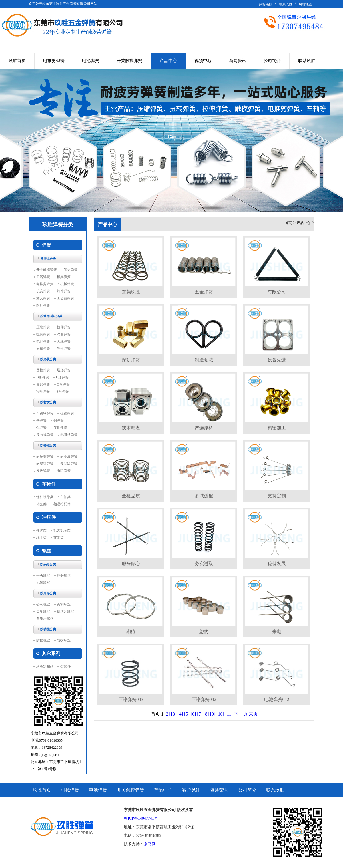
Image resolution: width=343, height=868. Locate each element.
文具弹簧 (43, 298)
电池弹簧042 (277, 699)
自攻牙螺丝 (45, 619)
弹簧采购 (266, 4)
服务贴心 (131, 564)
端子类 (41, 537)
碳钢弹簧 (67, 413)
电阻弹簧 (64, 471)
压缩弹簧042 (204, 699)
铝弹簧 (41, 428)
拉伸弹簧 (64, 327)
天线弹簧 (64, 341)
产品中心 (168, 61)
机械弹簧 (67, 284)
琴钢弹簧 (60, 428)
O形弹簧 (63, 384)
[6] (193, 714)
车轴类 (65, 497)
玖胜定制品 (45, 666)
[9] (213, 714)
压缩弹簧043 (131, 699)
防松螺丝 (43, 640)
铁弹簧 (41, 420)
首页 (288, 223)
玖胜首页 (17, 61)
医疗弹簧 (43, 305)
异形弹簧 (64, 349)
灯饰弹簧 (64, 291)
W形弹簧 (43, 392)
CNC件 (66, 666)
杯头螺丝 (64, 575)
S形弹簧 (63, 392)
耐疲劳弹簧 (45, 456)
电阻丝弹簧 (69, 435)
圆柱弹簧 (43, 370)
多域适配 (204, 496)
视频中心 (203, 61)
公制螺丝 (43, 604)
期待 (131, 632)
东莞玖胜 (131, 292)
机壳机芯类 (62, 530)
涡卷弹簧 (64, 334)
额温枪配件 (62, 504)
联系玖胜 (286, 4)
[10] (220, 714)
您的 (204, 632)
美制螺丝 (43, 611)
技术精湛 (131, 428)
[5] (187, 714)
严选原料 (204, 428)
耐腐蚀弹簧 (45, 464)
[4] (180, 714)
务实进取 (204, 564)
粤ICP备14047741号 (141, 818)
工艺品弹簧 (65, 298)
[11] (229, 714)
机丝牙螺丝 (65, 611)
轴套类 (41, 504)
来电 (277, 632)
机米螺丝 (43, 583)
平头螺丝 (43, 575)
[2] (167, 714)
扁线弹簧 (43, 349)
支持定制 (277, 496)
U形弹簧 (62, 377)
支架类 (59, 537)
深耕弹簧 (131, 360)
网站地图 (305, 4)
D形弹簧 (43, 377)
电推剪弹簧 (54, 61)
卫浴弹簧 (43, 277)
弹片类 (41, 530)
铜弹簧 (59, 420)
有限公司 (277, 292)
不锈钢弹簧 (45, 413)
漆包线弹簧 (45, 435)
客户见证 (191, 790)
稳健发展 (277, 564)
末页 (253, 714)
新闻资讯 (238, 61)
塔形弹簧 (64, 370)
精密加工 (277, 428)
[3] (174, 714)
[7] (200, 714)
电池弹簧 (91, 61)
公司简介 (272, 61)
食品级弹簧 (69, 464)
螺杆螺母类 (45, 497)
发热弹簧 (43, 471)
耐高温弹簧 (69, 456)
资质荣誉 (219, 790)
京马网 (150, 844)
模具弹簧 (64, 277)
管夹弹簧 (71, 270)
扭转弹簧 (43, 334)
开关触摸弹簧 (129, 61)
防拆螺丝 (64, 640)
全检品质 (131, 496)
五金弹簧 (204, 292)
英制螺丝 (64, 604)
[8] (206, 714)
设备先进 (277, 360)
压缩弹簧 (43, 327)
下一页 (241, 714)
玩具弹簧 (43, 291)
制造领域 (204, 360)
